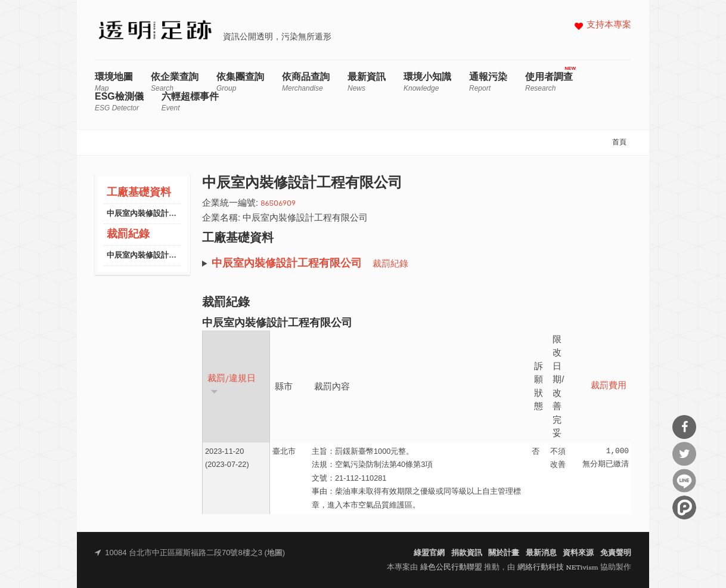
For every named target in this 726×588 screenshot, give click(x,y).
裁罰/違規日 (232, 384)
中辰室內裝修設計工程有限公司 (161, 214)
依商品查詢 (306, 82)
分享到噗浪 (684, 507)
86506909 (278, 204)
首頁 (619, 143)
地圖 (275, 553)
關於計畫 (504, 553)
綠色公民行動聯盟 (451, 567)
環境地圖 (114, 82)
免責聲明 (616, 553)
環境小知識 (427, 82)
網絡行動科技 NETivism (558, 567)
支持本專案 (609, 25)
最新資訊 (367, 82)
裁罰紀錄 (128, 235)
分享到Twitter (684, 454)
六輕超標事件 (190, 102)
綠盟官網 (429, 553)
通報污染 (488, 82)
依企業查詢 (175, 82)
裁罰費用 (609, 386)
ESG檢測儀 (119, 102)
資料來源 (578, 553)
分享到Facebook (684, 427)
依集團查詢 (240, 82)
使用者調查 (549, 82)
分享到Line (684, 481)
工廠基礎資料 (139, 193)
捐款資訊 (467, 553)
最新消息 (541, 553)
